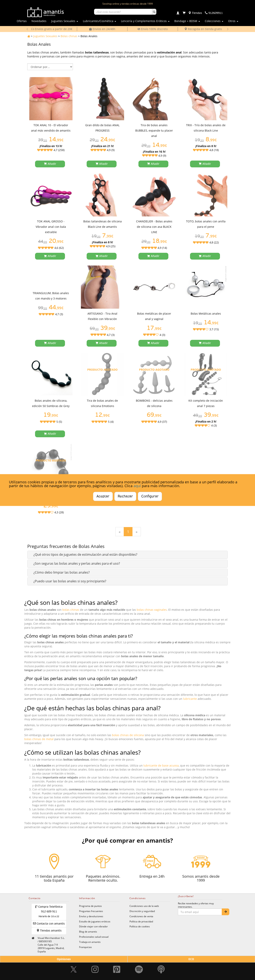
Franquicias (85, 947)
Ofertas (22, 21)
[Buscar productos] (123, 12)
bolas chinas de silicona (128, 735)
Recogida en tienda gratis (203, 29)
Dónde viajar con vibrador (93, 926)
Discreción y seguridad (142, 911)
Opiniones (64, 959)
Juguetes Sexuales (45, 36)
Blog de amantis (88, 932)
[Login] (178, 13)
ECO (191, 959)
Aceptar (103, 496)
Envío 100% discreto (153, 29)
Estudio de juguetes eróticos (95, 921)
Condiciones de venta (141, 916)
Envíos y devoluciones (91, 916)
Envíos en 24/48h (102, 29)
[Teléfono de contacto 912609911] (214, 13)
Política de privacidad (141, 921)
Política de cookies (140, 926)
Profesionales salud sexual (94, 937)
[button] (85, 554)
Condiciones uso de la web (144, 906)
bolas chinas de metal (39, 739)
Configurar (150, 496)
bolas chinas (71, 610)
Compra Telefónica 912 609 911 (49, 912)
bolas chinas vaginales (152, 610)
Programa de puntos (90, 906)
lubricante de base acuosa (161, 765)
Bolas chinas (69, 36)
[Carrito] (184, 13)
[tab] (128, 555)
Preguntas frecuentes (91, 911)
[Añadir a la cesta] (50, 164)
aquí (137, 486)
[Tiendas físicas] (195, 13)
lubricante (190, 699)
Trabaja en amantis (90, 942)
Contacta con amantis (49, 923)
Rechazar (125, 496)
